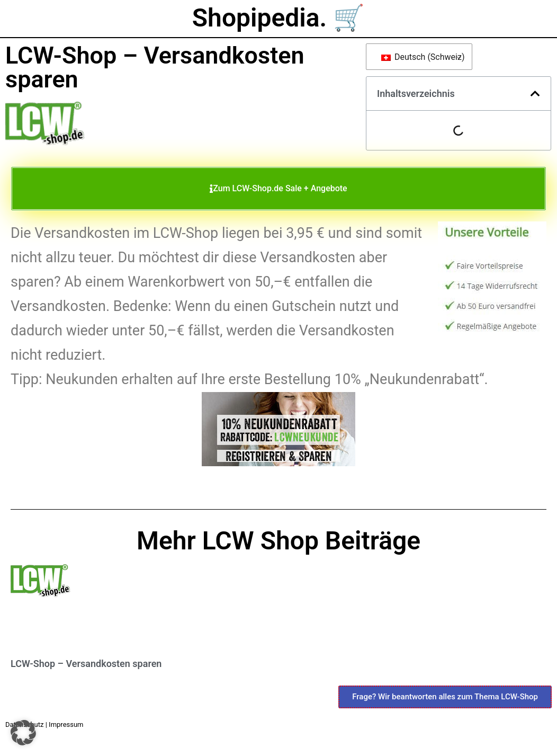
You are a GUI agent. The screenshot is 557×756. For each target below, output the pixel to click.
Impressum (66, 724)
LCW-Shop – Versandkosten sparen (86, 664)
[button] (535, 94)
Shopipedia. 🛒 (278, 18)
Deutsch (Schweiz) (421, 57)
